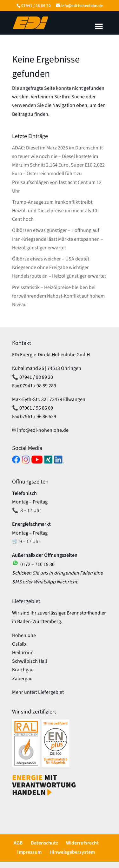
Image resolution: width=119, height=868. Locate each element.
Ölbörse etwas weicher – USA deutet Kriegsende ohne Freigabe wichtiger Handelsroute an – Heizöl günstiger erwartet (59, 267)
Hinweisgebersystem (72, 852)
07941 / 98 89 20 (36, 6)
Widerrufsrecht (82, 843)
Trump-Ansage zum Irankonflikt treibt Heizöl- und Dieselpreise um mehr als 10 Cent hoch (55, 211)
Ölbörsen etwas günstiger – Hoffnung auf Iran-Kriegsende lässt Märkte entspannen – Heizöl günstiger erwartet (58, 239)
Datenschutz (44, 843)
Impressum (29, 852)
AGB (18, 843)
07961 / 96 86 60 (36, 408)
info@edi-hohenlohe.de (43, 430)
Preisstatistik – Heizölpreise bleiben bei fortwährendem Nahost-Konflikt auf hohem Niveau (58, 296)
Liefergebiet (51, 692)
